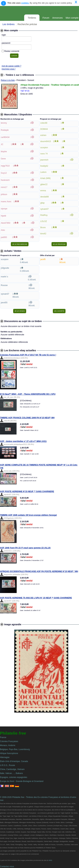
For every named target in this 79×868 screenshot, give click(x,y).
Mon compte (72, 18)
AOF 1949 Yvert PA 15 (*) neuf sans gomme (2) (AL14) (25, 548)
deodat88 (44, 197)
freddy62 (44, 166)
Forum (46, 18)
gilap (42, 203)
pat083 (4, 237)
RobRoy (44, 215)
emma (43, 191)
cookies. (25, 3)
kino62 (43, 234)
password (6, 43)
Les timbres (8, 24)
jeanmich (44, 160)
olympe (4, 209)
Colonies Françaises (9, 741)
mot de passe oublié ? (11, 66)
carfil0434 (5, 137)
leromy (4, 123)
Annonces (57, 18)
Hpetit (3, 216)
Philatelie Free (34, 10)
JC (2, 144)
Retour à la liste (8, 80)
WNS (50, 860)
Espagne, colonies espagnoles (14, 777)
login (4, 35)
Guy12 (4, 173)
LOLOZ (44, 221)
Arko (3, 230)
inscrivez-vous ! (9, 69)
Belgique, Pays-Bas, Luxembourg (15, 749)
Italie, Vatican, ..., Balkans (11, 773)
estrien (43, 135)
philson (4, 194)
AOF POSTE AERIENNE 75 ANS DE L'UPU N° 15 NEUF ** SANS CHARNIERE (36, 598)
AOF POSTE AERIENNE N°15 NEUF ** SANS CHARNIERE (27, 491)
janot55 (4, 303)
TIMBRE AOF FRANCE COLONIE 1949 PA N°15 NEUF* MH (27, 418)
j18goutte (5, 268)
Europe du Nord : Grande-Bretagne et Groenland (22, 781)
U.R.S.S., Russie (7, 765)
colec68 (44, 123)
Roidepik (5, 130)
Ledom (43, 172)
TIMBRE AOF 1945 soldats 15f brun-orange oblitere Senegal (28, 515)
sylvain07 (44, 209)
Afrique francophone (9, 753)
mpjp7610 (5, 166)
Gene (3, 159)
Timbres (32, 18)
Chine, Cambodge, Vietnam (12, 769)
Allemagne (5, 757)
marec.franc (6, 202)
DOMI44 (44, 129)
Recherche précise (27, 24)
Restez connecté (12, 51)
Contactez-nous (7, 867)
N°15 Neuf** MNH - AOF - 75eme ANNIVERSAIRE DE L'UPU (28, 394)
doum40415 (46, 141)
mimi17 (4, 187)
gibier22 (44, 184)
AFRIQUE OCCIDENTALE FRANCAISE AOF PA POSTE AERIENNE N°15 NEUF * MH (39, 571)
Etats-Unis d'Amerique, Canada (14, 761)
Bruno (43, 227)
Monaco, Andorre (8, 745)
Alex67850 (6, 223)
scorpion (44, 148)
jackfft (43, 259)
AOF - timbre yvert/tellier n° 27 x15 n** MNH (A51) (23, 441)
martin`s (4, 277)
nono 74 (44, 154)
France (3, 737)
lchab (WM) (45, 178)
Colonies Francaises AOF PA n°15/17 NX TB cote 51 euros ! (28, 355)
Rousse (4, 285)
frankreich (5, 180)
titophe (4, 152)
